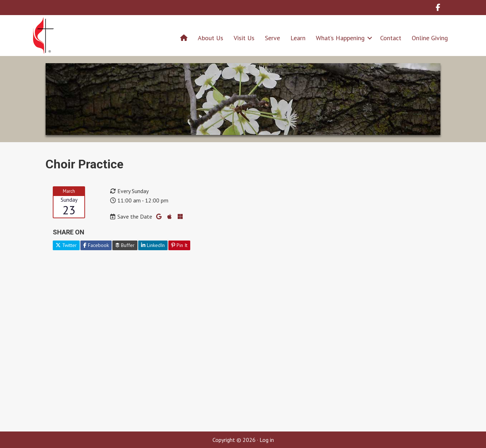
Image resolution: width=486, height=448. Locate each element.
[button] (370, 38)
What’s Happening (340, 38)
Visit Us (244, 38)
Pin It (179, 245)
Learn (298, 38)
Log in (267, 440)
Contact (391, 38)
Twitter (66, 245)
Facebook (96, 245)
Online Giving (430, 38)
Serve (272, 38)
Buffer (125, 245)
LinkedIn (153, 245)
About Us (211, 38)
